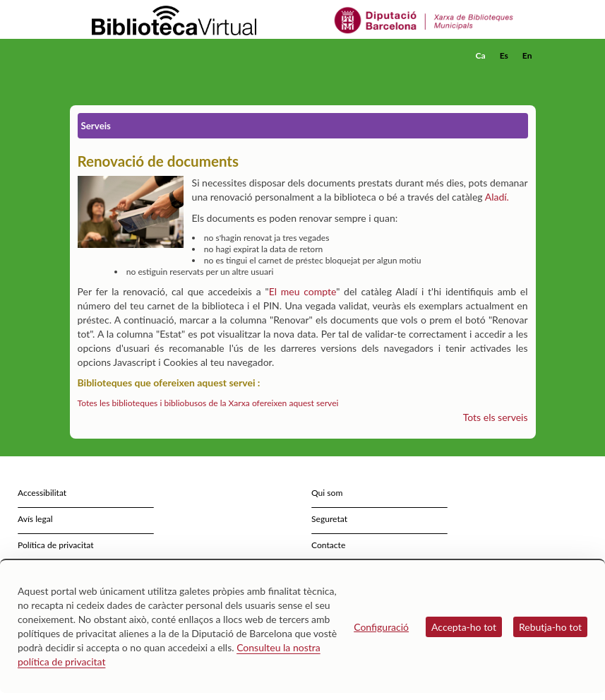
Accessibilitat (42, 493)
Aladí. (497, 197)
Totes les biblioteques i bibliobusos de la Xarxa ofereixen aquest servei (208, 403)
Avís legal (35, 519)
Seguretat (329, 519)
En (527, 55)
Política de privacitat (56, 545)
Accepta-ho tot (464, 627)
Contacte (328, 545)
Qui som (327, 493)
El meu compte (303, 291)
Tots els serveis (496, 417)
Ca (481, 55)
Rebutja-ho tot (550, 627)
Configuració (381, 627)
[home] (126, 56)
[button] (528, 75)
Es (504, 55)
